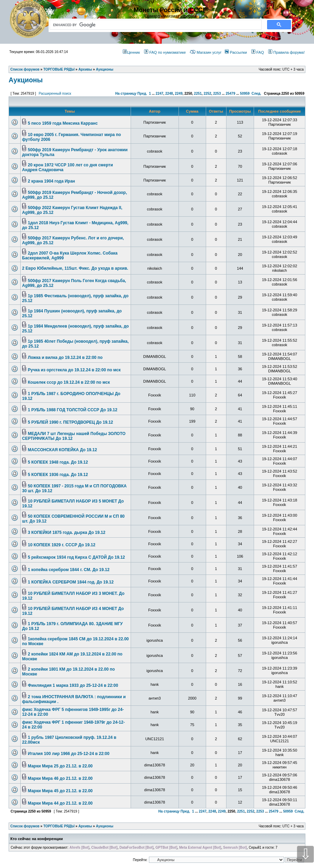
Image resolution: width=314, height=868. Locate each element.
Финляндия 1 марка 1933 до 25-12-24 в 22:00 (73, 685)
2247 (160, 94)
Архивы (85, 826)
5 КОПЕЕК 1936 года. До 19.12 (58, 475)
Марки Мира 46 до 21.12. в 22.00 (60, 778)
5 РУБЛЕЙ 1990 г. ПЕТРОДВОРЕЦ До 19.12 (70, 422)
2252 (207, 94)
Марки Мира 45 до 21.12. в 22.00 (60, 791)
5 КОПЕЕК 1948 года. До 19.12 (58, 462)
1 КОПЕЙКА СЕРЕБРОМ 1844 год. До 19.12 (71, 582)
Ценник (131, 52)
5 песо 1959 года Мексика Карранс (63, 123)
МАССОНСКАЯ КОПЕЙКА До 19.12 (63, 450)
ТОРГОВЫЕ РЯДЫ (59, 826)
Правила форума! (286, 52)
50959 (245, 94)
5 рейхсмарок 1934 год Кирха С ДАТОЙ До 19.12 (77, 557)
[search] (154, 25)
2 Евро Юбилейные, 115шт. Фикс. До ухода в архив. (75, 268)
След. (256, 94)
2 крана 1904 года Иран (52, 181)
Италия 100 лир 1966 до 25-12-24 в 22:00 (69, 754)
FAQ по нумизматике (165, 52)
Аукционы (26, 80)
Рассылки (236, 52)
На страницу (126, 94)
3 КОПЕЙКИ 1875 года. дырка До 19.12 (67, 533)
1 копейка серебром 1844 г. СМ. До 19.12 (69, 570)
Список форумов (25, 826)
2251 (198, 94)
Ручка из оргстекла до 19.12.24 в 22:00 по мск (74, 370)
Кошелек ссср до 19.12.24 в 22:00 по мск (69, 382)
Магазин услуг (206, 52)
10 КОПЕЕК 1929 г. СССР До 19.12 (62, 545)
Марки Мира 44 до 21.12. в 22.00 (60, 803)
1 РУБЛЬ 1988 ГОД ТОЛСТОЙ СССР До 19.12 (73, 410)
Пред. (142, 94)
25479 (231, 94)
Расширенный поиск (55, 94)
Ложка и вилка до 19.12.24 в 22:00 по (65, 358)
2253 (217, 94)
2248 (169, 94)
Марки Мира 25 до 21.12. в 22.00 (60, 766)
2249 (179, 94)
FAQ (258, 52)
